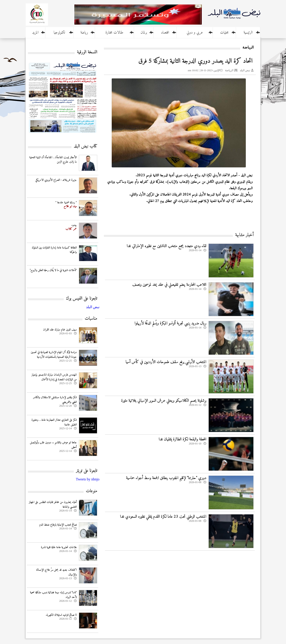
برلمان (144, 33)
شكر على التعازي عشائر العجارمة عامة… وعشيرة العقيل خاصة (54, 422)
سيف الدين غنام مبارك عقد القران (60, 330)
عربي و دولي (195, 33)
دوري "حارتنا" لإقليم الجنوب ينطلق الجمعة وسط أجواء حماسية (166, 478)
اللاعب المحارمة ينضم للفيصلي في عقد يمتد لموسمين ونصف (169, 285)
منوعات (91, 491)
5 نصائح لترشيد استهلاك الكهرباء (61, 615)
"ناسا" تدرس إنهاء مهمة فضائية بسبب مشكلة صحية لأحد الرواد (53, 595)
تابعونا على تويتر (87, 471)
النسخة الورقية (87, 52)
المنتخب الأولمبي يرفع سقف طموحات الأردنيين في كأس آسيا (166, 362)
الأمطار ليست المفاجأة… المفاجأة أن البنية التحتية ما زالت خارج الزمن (53, 160)
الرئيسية (248, 33)
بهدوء (74, 225)
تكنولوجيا (59, 33)
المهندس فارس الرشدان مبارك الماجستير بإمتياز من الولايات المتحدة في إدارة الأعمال (54, 377)
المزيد (35, 33)
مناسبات (91, 319)
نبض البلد (245, 70)
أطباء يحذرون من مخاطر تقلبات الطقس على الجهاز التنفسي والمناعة (53, 505)
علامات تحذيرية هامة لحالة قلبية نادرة (59, 547)
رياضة (84, 33)
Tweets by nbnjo (88, 479)
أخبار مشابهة (244, 235)
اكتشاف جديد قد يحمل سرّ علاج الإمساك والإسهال (56, 572)
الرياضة (229, 70)
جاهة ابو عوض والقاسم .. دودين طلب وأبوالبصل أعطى (53, 445)
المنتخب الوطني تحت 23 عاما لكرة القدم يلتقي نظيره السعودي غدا (163, 517)
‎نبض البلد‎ (93, 307)
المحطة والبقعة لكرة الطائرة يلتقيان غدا (182, 439)
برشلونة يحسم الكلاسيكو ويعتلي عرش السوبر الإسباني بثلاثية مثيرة (164, 401)
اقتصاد (165, 33)
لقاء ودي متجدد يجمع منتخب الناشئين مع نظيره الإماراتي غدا (166, 246)
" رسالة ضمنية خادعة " (66, 203)
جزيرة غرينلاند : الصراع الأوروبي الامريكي (56, 180)
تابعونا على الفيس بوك (82, 299)
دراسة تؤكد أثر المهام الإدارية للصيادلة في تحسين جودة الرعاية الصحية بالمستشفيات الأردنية (54, 355)
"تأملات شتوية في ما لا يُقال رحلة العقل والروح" (53, 270)
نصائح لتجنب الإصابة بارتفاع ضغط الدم (58, 525)
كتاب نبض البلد (85, 146)
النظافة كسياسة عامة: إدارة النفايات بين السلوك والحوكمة (54, 250)
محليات (224, 33)
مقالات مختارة (114, 33)
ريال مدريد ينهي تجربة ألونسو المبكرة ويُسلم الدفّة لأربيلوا (170, 323)
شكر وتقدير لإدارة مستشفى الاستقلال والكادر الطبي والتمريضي (55, 400)
